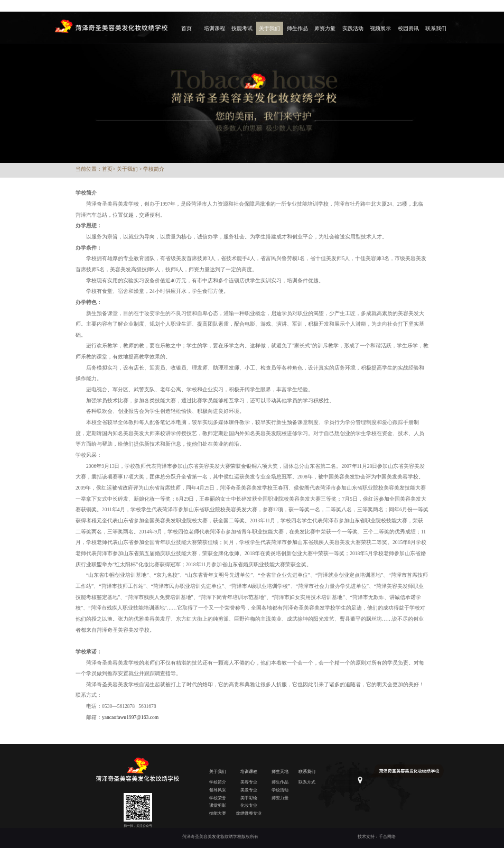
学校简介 (154, 169)
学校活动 (280, 790)
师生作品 (297, 28)
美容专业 (249, 782)
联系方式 (307, 782)
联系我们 (436, 28)
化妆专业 (249, 805)
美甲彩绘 (249, 798)
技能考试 (242, 28)
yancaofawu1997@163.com (130, 717)
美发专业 (249, 790)
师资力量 (325, 28)
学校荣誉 (218, 798)
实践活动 (353, 28)
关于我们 (269, 28)
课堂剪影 (218, 805)
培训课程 (214, 28)
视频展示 (380, 28)
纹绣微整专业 (249, 813)
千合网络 (387, 837)
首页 (186, 28)
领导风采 (218, 790)
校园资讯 (408, 28)
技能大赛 (218, 813)
